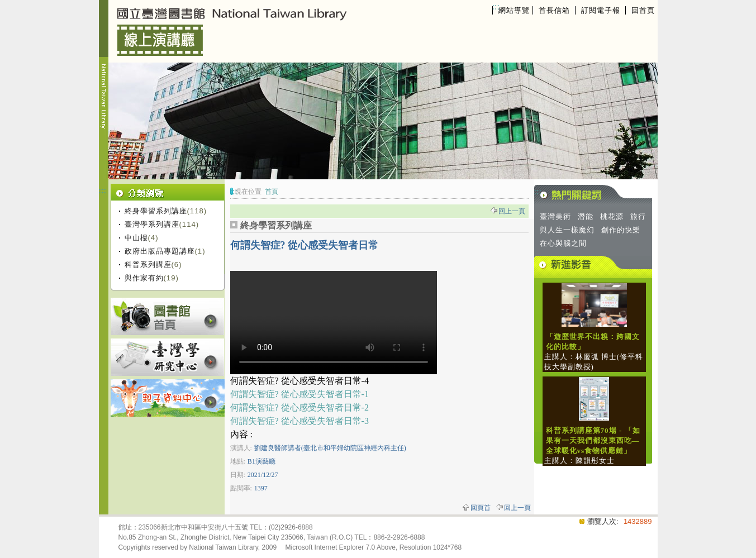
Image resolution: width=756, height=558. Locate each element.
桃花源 (612, 216)
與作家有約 (144, 278)
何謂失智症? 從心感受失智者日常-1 (299, 394)
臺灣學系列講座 (152, 224)
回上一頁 (512, 211)
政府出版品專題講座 (160, 251)
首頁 (272, 192)
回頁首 (481, 508)
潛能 (586, 216)
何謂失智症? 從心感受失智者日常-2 (299, 407)
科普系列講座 (148, 264)
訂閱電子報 (601, 10)
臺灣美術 (555, 216)
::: (496, 6)
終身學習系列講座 (156, 211)
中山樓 (136, 238)
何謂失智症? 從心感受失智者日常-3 (299, 421)
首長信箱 (554, 10)
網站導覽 (514, 10)
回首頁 (643, 10)
